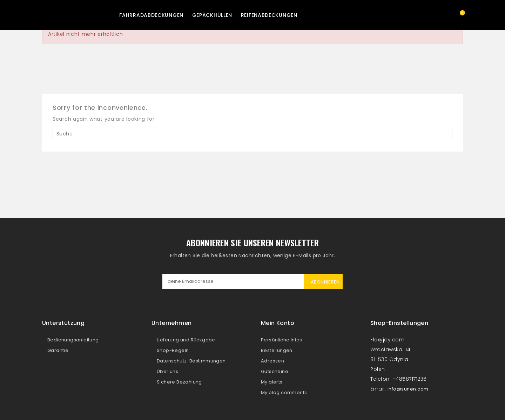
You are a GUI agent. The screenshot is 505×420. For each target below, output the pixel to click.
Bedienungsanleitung (73, 340)
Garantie (58, 350)
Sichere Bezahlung (179, 382)
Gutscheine (275, 371)
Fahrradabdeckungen (151, 15)
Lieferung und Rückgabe (186, 340)
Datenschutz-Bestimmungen (191, 361)
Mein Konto (278, 323)
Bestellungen (277, 350)
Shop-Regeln (173, 350)
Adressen (272, 361)
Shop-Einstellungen (399, 323)
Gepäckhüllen (212, 15)
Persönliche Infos (282, 340)
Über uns (167, 371)
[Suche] (252, 134)
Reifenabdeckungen (269, 15)
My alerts (272, 382)
